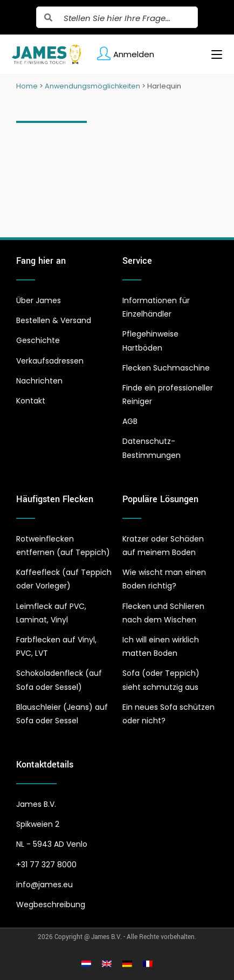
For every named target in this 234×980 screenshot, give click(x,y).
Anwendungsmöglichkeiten (92, 86)
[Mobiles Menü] (213, 54)
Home (27, 86)
